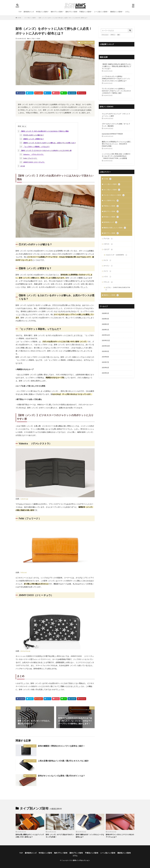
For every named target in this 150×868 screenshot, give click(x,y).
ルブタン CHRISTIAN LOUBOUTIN (118, 291)
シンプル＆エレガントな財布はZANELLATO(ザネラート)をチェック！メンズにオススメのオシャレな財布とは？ (116, 79)
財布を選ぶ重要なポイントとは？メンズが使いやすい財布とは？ (30, 836)
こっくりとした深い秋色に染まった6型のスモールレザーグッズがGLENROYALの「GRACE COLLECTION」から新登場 (116, 156)
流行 (119, 35)
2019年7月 (105, 365)
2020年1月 (105, 332)
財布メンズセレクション (81, 860)
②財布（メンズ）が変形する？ (32, 139)
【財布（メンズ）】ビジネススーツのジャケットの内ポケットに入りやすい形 (44, 150)
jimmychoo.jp (25, 651)
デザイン (113, 35)
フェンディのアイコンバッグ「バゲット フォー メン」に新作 (116, 115)
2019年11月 (106, 343)
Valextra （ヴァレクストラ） (32, 154)
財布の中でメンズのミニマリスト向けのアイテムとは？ (120, 836)
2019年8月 (105, 359)
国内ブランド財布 (71, 12)
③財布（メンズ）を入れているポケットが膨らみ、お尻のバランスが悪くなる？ (48, 143)
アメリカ (108, 240)
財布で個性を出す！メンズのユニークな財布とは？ (90, 836)
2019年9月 (105, 354)
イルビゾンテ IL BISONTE (116, 256)
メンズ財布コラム (111, 201)
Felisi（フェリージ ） (28, 158)
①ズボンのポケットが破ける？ (32, 135)
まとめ (21, 166)
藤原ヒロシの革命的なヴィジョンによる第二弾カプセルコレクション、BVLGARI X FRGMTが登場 (116, 144)
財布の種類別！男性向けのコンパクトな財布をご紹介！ (61, 746)
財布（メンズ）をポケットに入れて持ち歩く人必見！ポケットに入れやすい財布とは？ (63, 18)
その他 (107, 179)
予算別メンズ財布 (85, 12)
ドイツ (107, 273)
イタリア (108, 251)
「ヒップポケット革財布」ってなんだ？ (34, 147)
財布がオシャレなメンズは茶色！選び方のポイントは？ (61, 776)
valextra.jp (24, 499)
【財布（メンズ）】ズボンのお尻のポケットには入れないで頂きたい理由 (43, 131)
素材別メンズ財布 (116, 12)
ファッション (105, 35)
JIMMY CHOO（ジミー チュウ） (32, 162)
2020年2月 (105, 327)
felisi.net (24, 572)
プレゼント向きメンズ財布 (114, 196)
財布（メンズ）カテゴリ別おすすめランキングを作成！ (60, 836)
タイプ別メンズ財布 (30, 18)
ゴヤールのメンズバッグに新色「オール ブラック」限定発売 (116, 125)
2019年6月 (105, 370)
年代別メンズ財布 (42, 12)
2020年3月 (105, 321)
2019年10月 (106, 348)
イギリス (108, 245)
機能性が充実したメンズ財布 (115, 229)
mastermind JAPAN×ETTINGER (112, 134)
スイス (107, 262)
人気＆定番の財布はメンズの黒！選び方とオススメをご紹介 (63, 761)
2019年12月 (106, 338)
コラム (127, 12)
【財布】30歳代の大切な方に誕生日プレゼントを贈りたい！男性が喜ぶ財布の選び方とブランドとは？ (117, 66)
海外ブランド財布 (57, 12)
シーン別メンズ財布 (101, 12)
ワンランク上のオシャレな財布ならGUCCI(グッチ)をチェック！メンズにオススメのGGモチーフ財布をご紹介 (116, 91)
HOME (19, 18)
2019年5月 (105, 376)
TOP (20, 12)
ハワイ (107, 279)
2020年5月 (105, 316)
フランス (108, 284)
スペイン (108, 268)
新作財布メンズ (29, 12)
